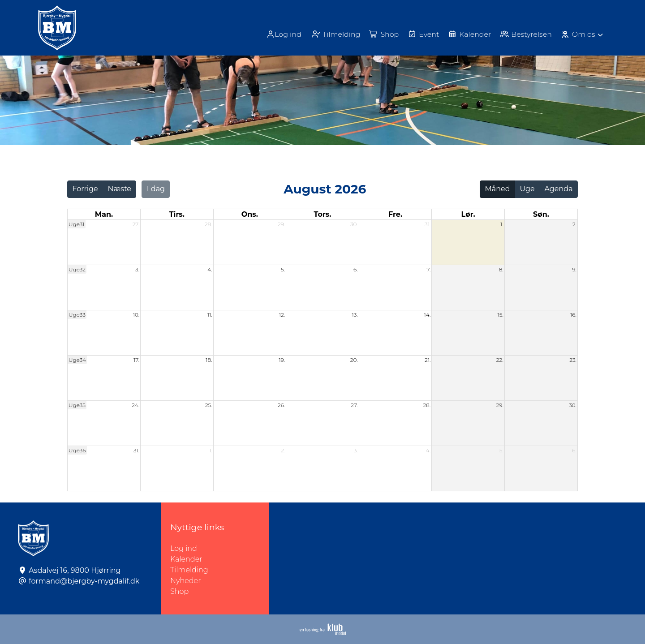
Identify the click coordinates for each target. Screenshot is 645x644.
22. (500, 360)
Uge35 (77, 405)
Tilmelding (189, 570)
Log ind (282, 34)
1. (502, 224)
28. (209, 224)
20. (354, 360)
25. (209, 405)
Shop (179, 591)
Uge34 (77, 360)
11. (210, 315)
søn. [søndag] (541, 214)
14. (428, 315)
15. (501, 315)
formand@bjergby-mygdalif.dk (84, 581)
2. (574, 224)
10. (136, 315)
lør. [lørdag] (468, 214)
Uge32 (77, 269)
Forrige (85, 189)
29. (281, 224)
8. (501, 269)
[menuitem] (283, 34)
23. (573, 360)
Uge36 (77, 450)
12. (282, 315)
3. (137, 269)
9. (575, 269)
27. (136, 224)
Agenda (558, 189)
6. (356, 269)
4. (210, 269)
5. (283, 269)
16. (573, 315)
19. (282, 360)
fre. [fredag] (395, 214)
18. (209, 360)
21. (428, 360)
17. (136, 360)
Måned (498, 189)
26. (281, 405)
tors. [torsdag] (322, 214)
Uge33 (77, 315)
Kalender (186, 559)
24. (135, 405)
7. (429, 269)
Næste (120, 189)
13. (355, 315)
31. (428, 224)
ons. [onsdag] (250, 214)
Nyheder (185, 581)
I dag (156, 189)
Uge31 (77, 224)
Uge (527, 189)
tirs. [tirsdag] (177, 214)
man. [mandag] (104, 214)
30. (354, 224)
